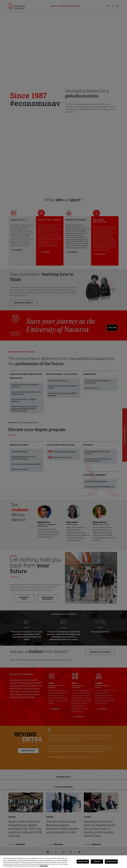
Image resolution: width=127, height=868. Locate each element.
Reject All (97, 862)
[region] (63, 862)
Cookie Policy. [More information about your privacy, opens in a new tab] (44, 866)
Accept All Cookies (111, 862)
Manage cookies (83, 862)
